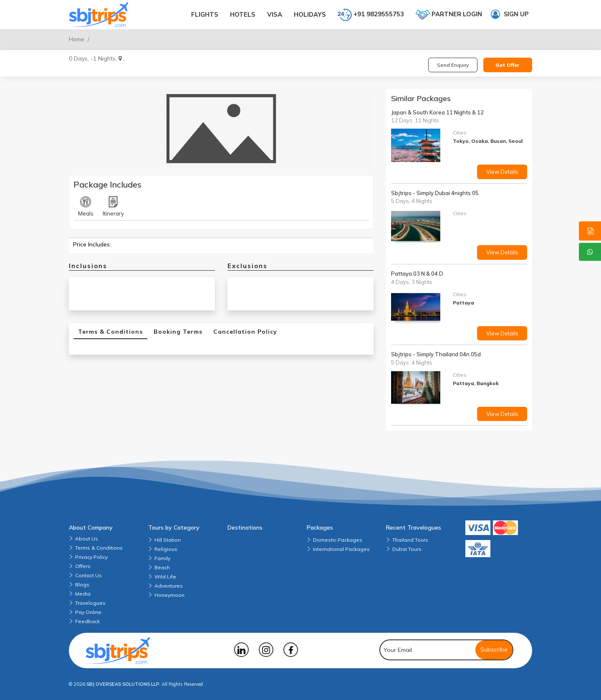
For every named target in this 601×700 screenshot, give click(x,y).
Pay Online (88, 612)
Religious (166, 549)
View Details (502, 172)
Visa (275, 14)
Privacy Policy (91, 557)
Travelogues (90, 603)
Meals (86, 207)
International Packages (341, 549)
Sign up (510, 14)
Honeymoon (169, 595)
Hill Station (168, 540)
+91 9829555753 (371, 15)
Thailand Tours (410, 540)
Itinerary (113, 207)
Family (162, 558)
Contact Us (88, 575)
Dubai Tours (407, 549)
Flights (205, 14)
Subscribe (494, 649)
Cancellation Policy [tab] (245, 332)
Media (83, 594)
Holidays (310, 14)
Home (77, 39)
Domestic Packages (338, 540)
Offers (83, 566)
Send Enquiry (453, 65)
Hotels (243, 14)
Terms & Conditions (99, 548)
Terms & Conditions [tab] (110, 332)
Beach (162, 567)
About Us (87, 539)
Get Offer (508, 65)
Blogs (82, 585)
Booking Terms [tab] (178, 332)
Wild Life (165, 577)
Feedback (87, 621)
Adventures (169, 586)
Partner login (449, 15)
